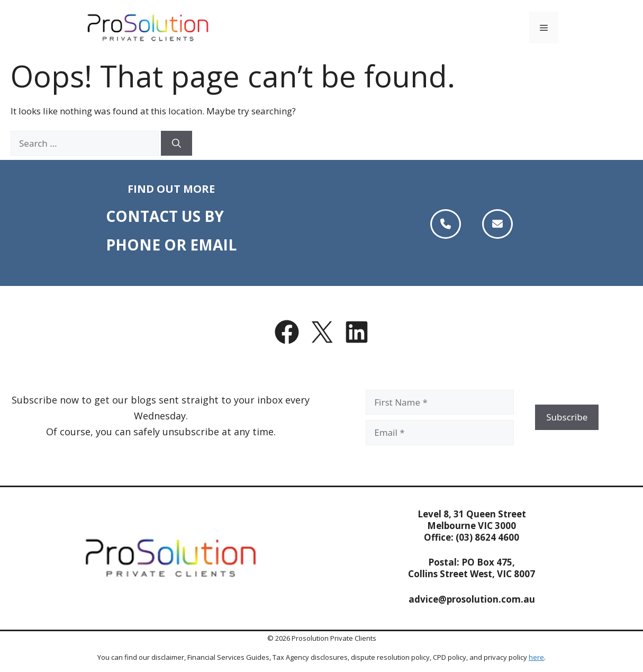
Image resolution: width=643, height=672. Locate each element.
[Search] (176, 144)
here (536, 657)
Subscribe (567, 417)
